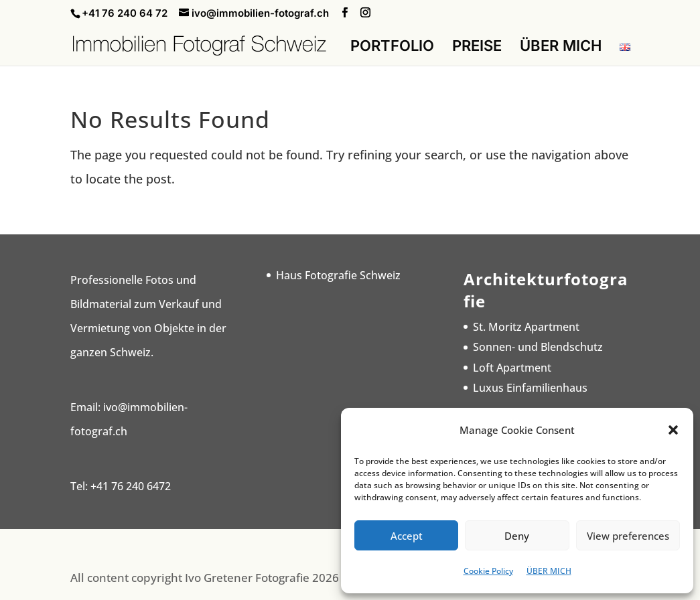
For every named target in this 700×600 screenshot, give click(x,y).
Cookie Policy (488, 571)
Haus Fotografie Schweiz (338, 275)
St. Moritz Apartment (526, 327)
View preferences (628, 536)
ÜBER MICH (549, 571)
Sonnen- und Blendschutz (538, 347)
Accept (407, 536)
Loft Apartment (512, 368)
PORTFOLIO (392, 48)
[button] (673, 430)
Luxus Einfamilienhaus (530, 388)
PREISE (477, 48)
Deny (517, 536)
